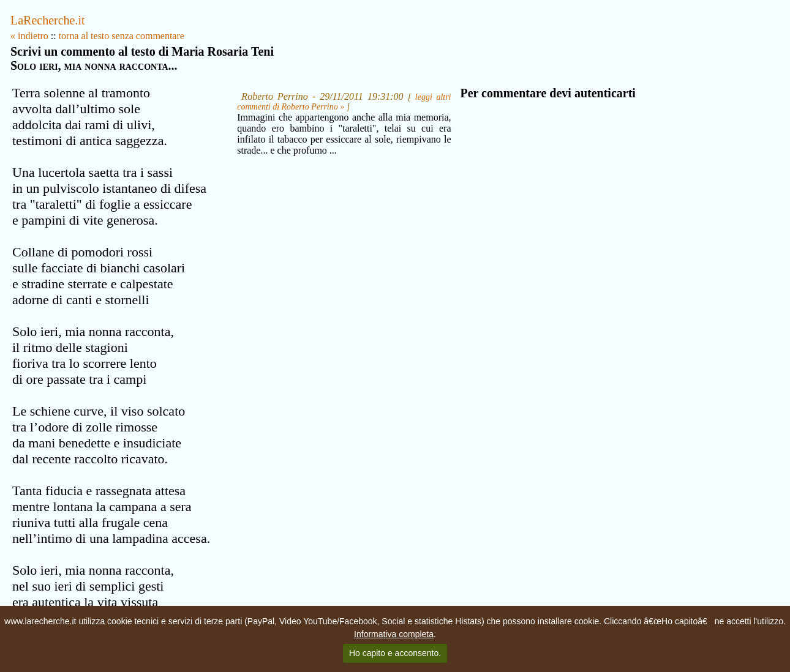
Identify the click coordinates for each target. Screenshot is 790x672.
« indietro (29, 36)
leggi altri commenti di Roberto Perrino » (344, 102)
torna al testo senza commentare (122, 36)
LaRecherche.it (48, 20)
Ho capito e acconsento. (395, 653)
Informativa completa (394, 634)
